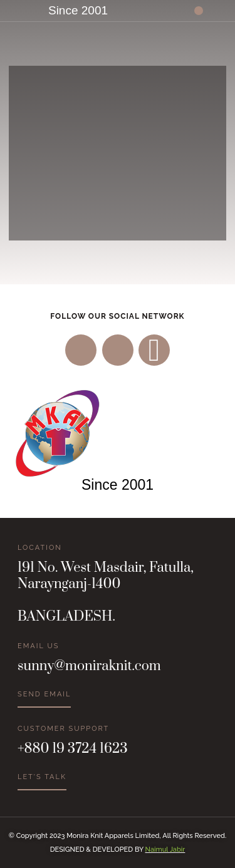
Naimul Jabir (165, 850)
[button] (199, 11)
